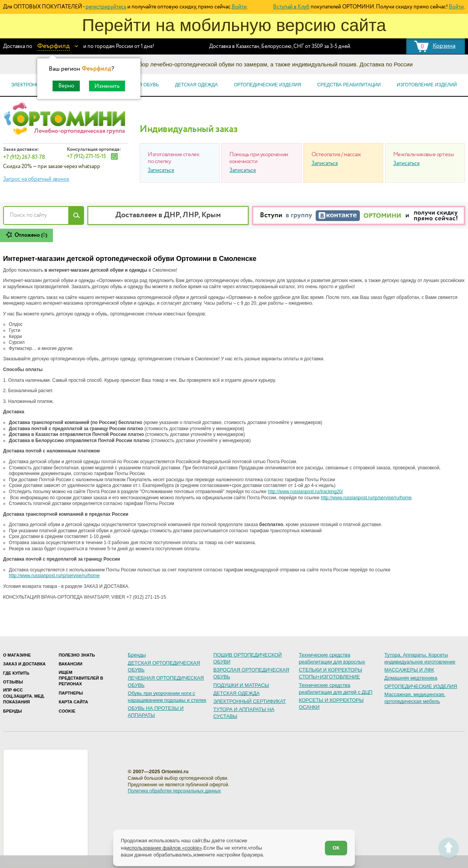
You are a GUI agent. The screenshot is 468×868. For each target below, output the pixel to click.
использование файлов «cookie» (164, 848)
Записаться (161, 170)
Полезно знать (77, 655)
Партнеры (71, 693)
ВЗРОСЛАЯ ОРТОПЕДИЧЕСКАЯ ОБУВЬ (251, 673)
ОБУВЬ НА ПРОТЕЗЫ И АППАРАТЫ (156, 712)
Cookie (67, 711)
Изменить (107, 86)
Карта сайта (73, 702)
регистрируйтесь (106, 7)
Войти (239, 7)
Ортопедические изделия (268, 85)
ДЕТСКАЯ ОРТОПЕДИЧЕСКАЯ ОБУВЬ (164, 666)
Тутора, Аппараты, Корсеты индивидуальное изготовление (420, 658)
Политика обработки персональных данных (174, 791)
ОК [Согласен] (336, 848)
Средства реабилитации (349, 85)
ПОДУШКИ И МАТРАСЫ (241, 685)
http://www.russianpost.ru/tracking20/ (305, 492)
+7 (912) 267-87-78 (24, 157)
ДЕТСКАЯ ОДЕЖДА (236, 693)
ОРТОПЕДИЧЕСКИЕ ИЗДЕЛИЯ (421, 686)
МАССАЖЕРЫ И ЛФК (409, 670)
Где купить (16, 673)
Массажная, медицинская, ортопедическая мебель (415, 698)
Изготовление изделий (427, 85)
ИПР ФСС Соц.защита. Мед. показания (24, 696)
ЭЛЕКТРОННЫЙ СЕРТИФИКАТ (250, 701)
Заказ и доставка (24, 664)
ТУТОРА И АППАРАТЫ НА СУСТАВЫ (244, 713)
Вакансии (71, 664)
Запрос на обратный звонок (36, 179)
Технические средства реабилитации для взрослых (332, 658)
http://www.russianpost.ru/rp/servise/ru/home (366, 498)
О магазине (17, 655)
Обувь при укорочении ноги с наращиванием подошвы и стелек (167, 697)
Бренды (12, 711)
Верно (66, 86)
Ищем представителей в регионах (81, 678)
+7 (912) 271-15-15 (86, 157)
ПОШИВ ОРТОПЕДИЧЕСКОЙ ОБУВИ (247, 658)
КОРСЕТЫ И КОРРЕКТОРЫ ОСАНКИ (331, 704)
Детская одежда (196, 85)
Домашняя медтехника (411, 678)
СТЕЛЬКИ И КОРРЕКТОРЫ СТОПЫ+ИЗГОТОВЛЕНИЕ (330, 673)
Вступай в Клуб (291, 7)
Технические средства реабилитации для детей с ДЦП (336, 689)
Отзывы (13, 682)
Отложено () (31, 235)
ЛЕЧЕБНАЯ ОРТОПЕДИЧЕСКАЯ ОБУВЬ (166, 681)
